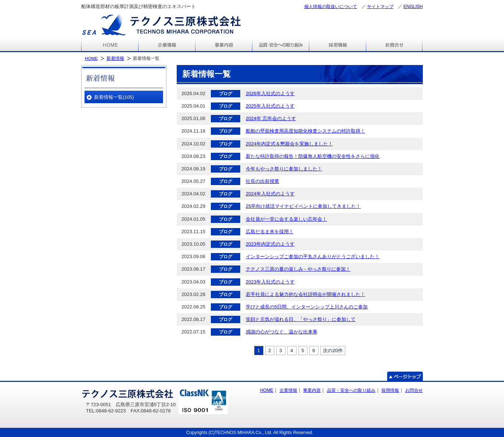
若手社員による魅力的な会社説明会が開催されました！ (305, 294)
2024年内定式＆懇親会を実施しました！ (289, 144)
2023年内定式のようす (270, 244)
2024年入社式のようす (270, 194)
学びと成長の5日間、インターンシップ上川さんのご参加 (307, 307)
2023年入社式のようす (270, 282)
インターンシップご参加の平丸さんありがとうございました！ (313, 257)
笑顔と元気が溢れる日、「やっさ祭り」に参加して (301, 319)
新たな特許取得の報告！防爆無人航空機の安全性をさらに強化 (313, 156)
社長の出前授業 (262, 181)
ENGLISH (413, 7)
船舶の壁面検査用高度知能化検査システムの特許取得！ (305, 131)
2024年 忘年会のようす (271, 118)
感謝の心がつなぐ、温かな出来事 (282, 332)
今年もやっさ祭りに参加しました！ (284, 169)
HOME (91, 58)
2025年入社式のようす (270, 106)
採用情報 (390, 390)
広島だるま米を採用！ (270, 232)
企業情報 (288, 390)
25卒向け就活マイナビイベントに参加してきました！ (303, 206)
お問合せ (414, 390)
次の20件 (333, 351)
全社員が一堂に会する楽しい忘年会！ (286, 219)
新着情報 (115, 58)
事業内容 (312, 390)
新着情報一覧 (114, 97)
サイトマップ (380, 7)
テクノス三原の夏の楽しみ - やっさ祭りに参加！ (298, 269)
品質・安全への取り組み (351, 390)
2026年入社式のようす (270, 93)
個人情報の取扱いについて (331, 7)
